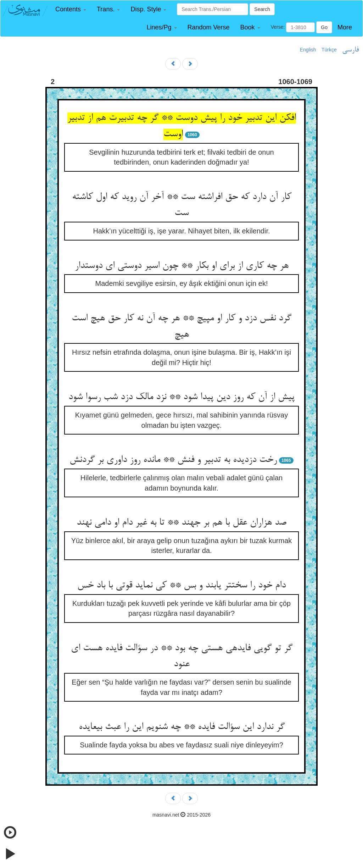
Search (262, 9)
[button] (71, 9)
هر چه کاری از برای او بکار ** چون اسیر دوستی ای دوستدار (182, 266)
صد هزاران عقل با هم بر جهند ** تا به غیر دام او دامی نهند (181, 523)
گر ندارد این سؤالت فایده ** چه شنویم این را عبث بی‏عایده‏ (182, 727)
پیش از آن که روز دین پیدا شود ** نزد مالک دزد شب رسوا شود (181, 397)
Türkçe (329, 50)
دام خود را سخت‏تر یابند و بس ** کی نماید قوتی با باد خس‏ (181, 586)
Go (324, 27)
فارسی (350, 50)
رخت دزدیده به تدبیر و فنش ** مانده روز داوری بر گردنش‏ (173, 460)
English (308, 50)
